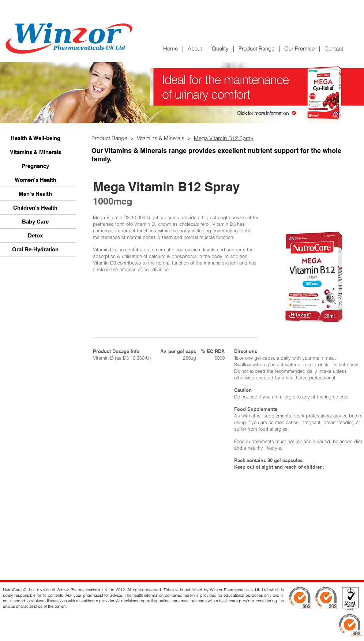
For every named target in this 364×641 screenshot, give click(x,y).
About (195, 48)
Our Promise (299, 48)
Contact (334, 48)
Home (173, 48)
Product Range (256, 48)
